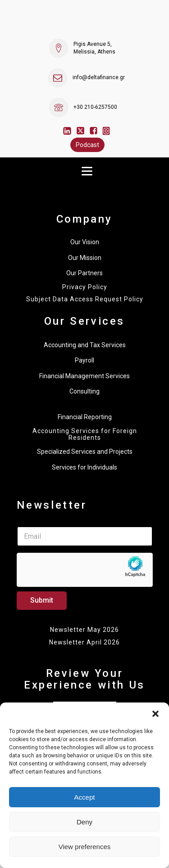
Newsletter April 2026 (84, 642)
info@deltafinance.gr (99, 77)
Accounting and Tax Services (85, 345)
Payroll (84, 360)
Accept (85, 797)
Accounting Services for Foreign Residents (85, 434)
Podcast (87, 145)
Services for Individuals (84, 467)
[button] (155, 714)
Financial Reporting (85, 417)
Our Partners (84, 273)
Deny (84, 822)
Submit (42, 600)
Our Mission (85, 258)
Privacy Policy (85, 287)
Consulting (84, 391)
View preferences (85, 847)
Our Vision (85, 242)
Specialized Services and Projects (85, 452)
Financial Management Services (84, 376)
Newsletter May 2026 (84, 630)
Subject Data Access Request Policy (85, 299)
